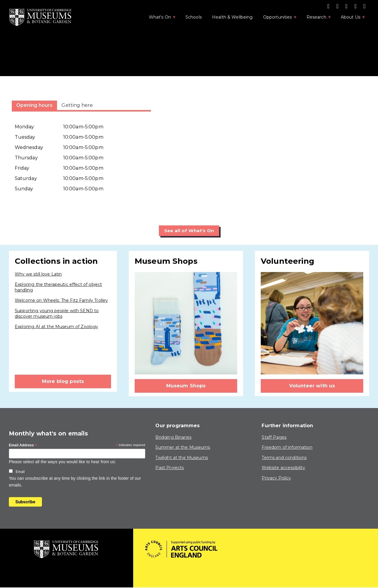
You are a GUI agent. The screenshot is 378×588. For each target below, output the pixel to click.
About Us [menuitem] (350, 19)
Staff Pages (274, 437)
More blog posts (63, 382)
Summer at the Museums (183, 448)
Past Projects (170, 468)
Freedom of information (287, 448)
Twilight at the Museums (181, 458)
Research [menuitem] (316, 19)
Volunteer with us (312, 386)
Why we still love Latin (38, 274)
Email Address (23, 445)
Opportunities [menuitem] (277, 19)
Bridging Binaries (173, 437)
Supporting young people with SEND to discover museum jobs (57, 314)
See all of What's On (189, 231)
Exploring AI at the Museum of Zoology (57, 327)
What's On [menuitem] (159, 19)
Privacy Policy (276, 478)
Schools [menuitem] (194, 17)
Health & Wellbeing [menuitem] (232, 17)
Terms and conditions (284, 458)
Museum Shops (186, 386)
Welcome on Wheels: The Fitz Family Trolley (61, 300)
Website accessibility (283, 468)
